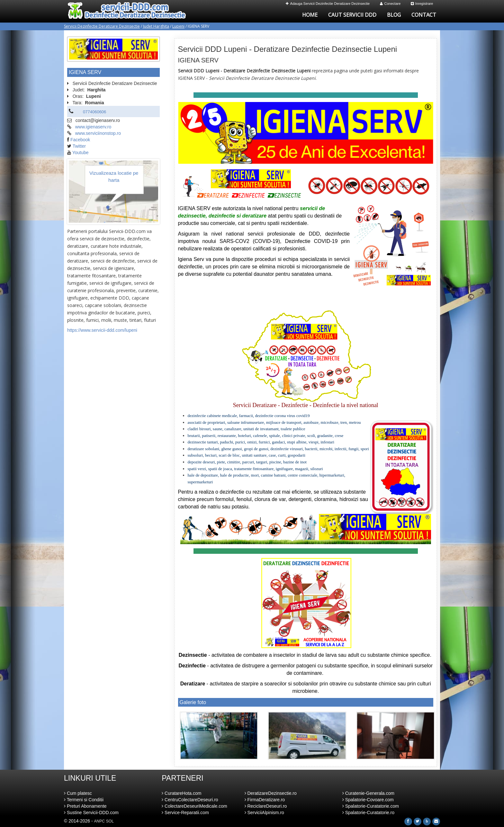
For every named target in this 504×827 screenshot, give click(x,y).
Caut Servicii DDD (352, 15)
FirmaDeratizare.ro (265, 800)
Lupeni (178, 26)
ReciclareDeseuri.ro (266, 806)
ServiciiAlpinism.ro (264, 813)
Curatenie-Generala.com (368, 793)
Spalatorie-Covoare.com (368, 800)
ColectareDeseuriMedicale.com (194, 806)
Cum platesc (78, 793)
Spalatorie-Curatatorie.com (371, 806)
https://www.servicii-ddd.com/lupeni (102, 330)
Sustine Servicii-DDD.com (91, 813)
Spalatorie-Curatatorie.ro (368, 813)
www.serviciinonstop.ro (98, 133)
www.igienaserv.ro (93, 127)
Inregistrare (422, 4)
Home (310, 15)
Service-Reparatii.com (185, 813)
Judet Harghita (156, 26)
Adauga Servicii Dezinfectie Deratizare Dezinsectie (328, 4)
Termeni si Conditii (84, 800)
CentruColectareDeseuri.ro (190, 800)
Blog (394, 15)
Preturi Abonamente (85, 806)
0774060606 (94, 112)
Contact (424, 15)
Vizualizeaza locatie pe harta (114, 176)
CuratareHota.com (181, 793)
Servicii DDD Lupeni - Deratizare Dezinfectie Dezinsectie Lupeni (288, 49)
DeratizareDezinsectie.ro (271, 793)
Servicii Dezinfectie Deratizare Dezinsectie (102, 26)
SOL (110, 821)
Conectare (390, 4)
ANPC (99, 821)
